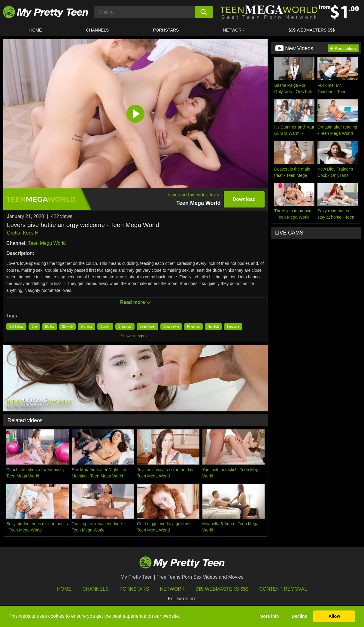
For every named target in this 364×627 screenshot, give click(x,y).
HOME (35, 30)
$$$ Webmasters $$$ (222, 589)
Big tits (50, 327)
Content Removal (283, 589)
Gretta (14, 233)
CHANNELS (97, 30)
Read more (135, 302)
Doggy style (171, 327)
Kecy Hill (32, 233)
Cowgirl (105, 327)
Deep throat (147, 327)
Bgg (34, 327)
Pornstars (166, 30)
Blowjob (67, 327)
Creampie (125, 327)
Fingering (193, 327)
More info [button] (269, 616)
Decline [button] (299, 616)
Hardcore (233, 327)
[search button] (204, 12)
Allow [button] (334, 616)
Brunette (86, 327)
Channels (95, 589)
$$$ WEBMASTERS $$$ (312, 30)
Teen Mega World (47, 243)
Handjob (213, 327)
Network (234, 30)
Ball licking (16, 327)
